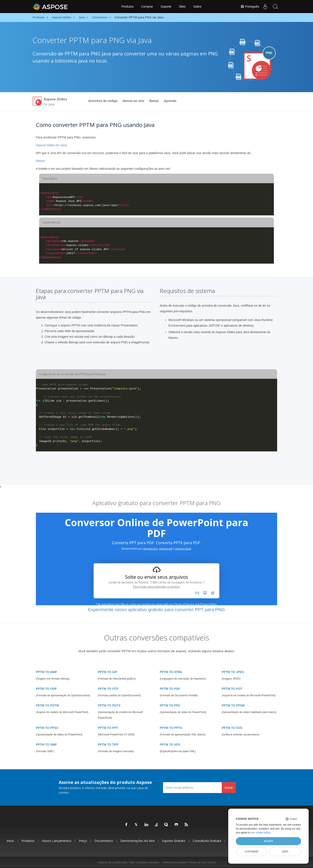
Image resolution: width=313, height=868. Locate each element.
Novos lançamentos (57, 841)
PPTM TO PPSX (47, 728)
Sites (182, 7)
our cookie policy (261, 833)
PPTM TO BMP (46, 672)
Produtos (127, 7)
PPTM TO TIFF (108, 745)
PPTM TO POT (232, 689)
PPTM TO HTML (171, 672)
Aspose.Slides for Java (51, 145)
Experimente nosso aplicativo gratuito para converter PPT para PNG (156, 609)
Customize (252, 851)
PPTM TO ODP (46, 689)
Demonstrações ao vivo (138, 841)
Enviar (229, 787)
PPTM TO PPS (170, 705)
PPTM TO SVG (232, 728)
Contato (212, 862)
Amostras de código (103, 101)
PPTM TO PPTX (171, 728)
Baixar (154, 101)
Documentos (104, 841)
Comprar (147, 7)
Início (10, 841)
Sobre (197, 7)
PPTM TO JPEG (233, 672)
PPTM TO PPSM (233, 705)
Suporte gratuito (174, 841)
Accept (268, 841)
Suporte (166, 7)
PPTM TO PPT (108, 728)
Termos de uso (197, 862)
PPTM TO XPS (170, 745)
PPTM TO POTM (47, 705)
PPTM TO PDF (170, 689)
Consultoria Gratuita (207, 841)
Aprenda (170, 101)
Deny (285, 851)
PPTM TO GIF (107, 672)
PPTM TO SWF (46, 745)
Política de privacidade (175, 862)
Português (248, 7)
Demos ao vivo (134, 101)
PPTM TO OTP (108, 689)
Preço (83, 841)
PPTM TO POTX (109, 705)
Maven (40, 161)
